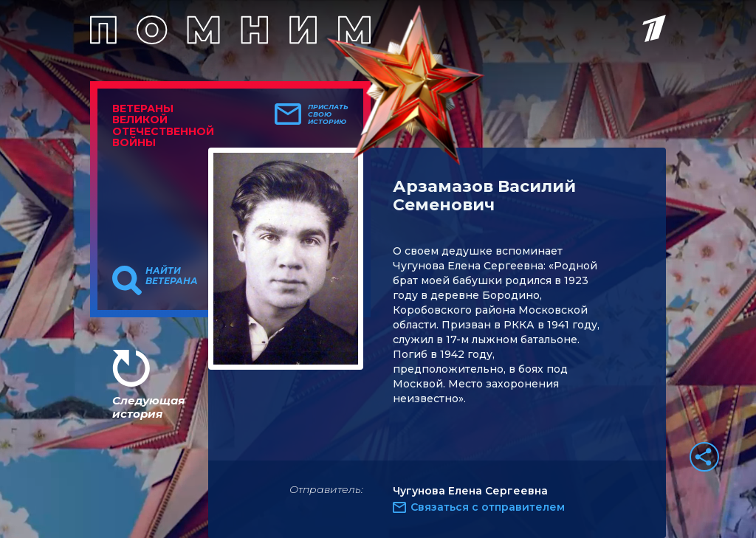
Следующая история (148, 407)
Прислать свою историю (328, 114)
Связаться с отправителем (488, 507)
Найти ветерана (172, 276)
